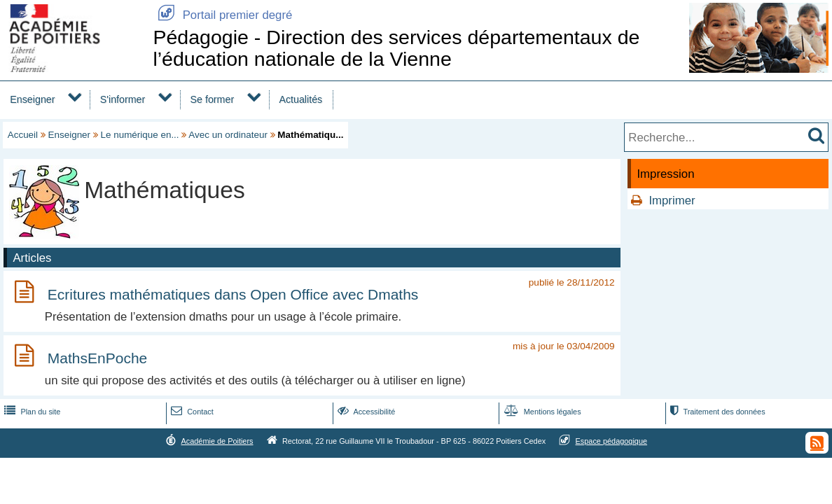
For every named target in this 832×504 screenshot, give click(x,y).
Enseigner (32, 99)
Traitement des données (716, 412)
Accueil (23, 135)
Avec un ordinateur (228, 135)
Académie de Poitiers (217, 441)
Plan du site (31, 412)
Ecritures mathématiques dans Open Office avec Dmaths (233, 294)
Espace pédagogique (612, 441)
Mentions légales (541, 412)
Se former (213, 99)
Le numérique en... (140, 135)
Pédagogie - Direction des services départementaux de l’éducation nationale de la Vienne (396, 48)
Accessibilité (365, 412)
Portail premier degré (222, 15)
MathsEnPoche (97, 358)
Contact (191, 412)
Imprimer (672, 201)
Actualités (300, 99)
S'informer (123, 99)
